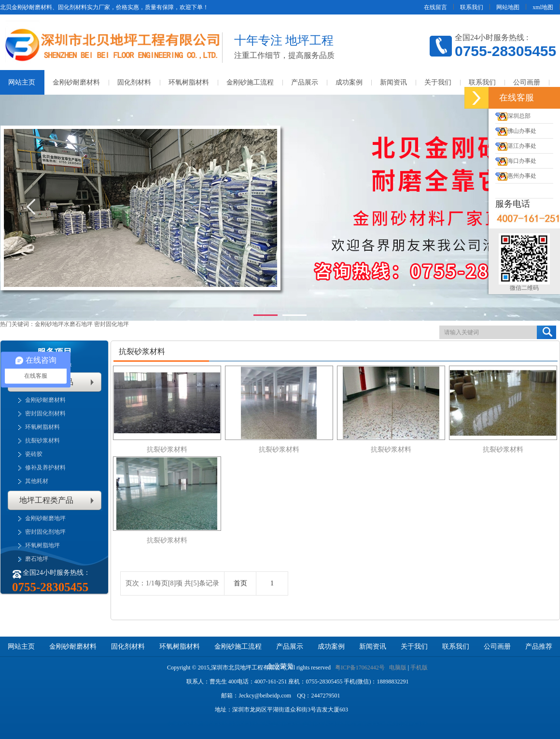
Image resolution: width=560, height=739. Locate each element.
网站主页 (21, 647)
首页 (240, 583)
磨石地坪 (37, 559)
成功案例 (349, 82)
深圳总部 (513, 116)
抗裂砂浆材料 (42, 441)
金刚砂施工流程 (250, 82)
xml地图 (543, 7)
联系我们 (472, 7)
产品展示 (305, 82)
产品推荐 (539, 647)
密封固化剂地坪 (45, 532)
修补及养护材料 (45, 468)
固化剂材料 (134, 82)
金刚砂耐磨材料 (76, 82)
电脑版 (398, 668)
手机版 (419, 668)
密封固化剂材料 (45, 413)
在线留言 (435, 7)
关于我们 (438, 82)
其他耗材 (37, 481)
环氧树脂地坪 (42, 545)
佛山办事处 (516, 131)
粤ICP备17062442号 (360, 668)
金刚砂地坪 (49, 324)
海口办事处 (516, 161)
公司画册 (527, 82)
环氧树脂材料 (189, 82)
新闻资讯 (393, 82)
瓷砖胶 (34, 454)
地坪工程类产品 (46, 500)
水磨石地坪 (79, 324)
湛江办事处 (516, 146)
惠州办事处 (516, 176)
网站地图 (508, 7)
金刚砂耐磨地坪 (45, 518)
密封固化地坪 (112, 324)
